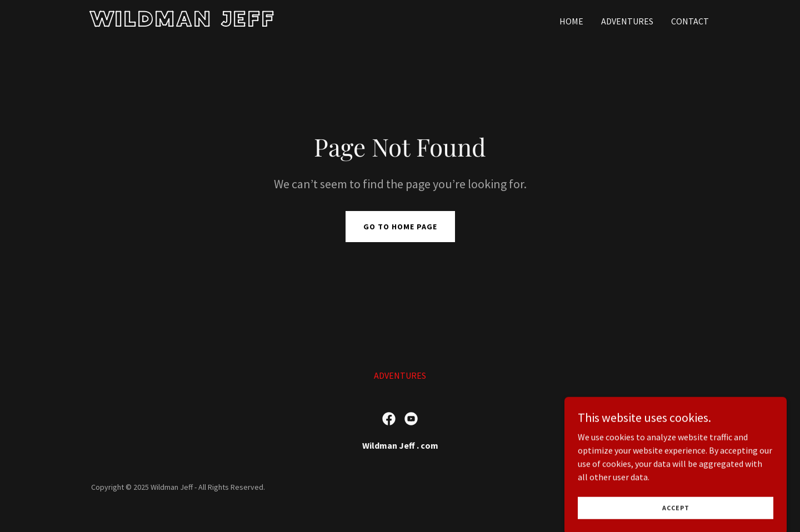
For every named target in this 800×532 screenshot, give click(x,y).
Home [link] (571, 21)
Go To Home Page (400, 227)
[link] (199, 23)
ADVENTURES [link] (627, 21)
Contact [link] (690, 21)
